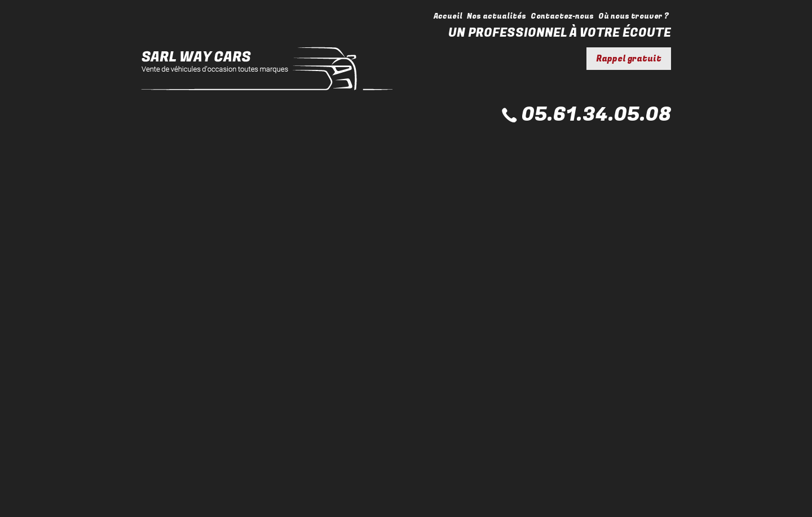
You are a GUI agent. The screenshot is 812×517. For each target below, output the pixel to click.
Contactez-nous (562, 16)
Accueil (448, 16)
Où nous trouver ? (634, 16)
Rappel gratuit (629, 59)
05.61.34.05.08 (596, 115)
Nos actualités (497, 16)
